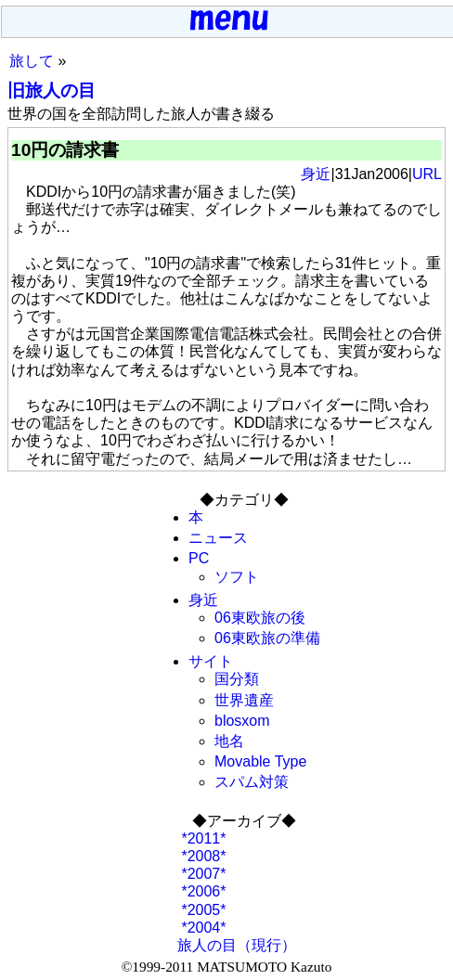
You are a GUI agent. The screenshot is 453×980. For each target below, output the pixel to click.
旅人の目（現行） (237, 945)
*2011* (202, 838)
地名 (229, 741)
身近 (316, 174)
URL (427, 174)
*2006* (202, 891)
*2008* (202, 856)
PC (199, 558)
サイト (211, 661)
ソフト (237, 577)
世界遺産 (244, 700)
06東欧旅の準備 (267, 638)
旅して (32, 61)
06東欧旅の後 (260, 618)
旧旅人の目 (52, 90)
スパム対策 (252, 782)
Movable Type (260, 761)
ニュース (218, 538)
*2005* (202, 910)
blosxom (242, 721)
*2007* (202, 874)
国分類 (237, 679)
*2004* (202, 928)
